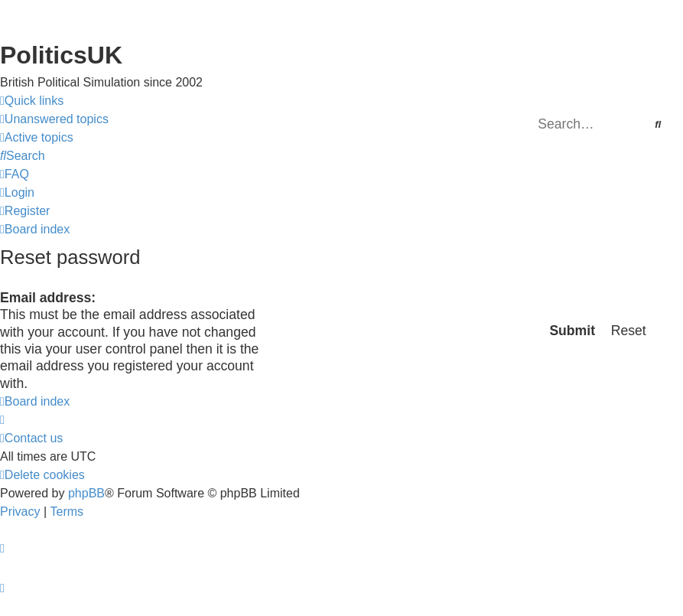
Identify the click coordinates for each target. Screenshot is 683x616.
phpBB (86, 493)
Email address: (48, 298)
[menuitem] (54, 119)
